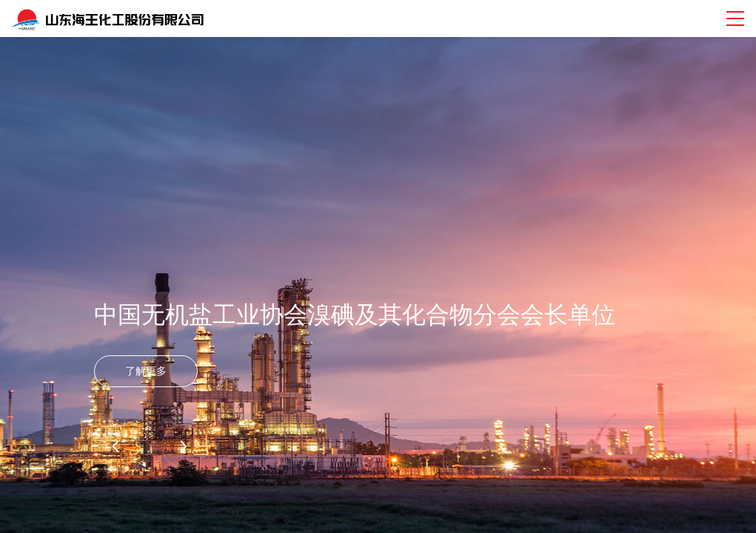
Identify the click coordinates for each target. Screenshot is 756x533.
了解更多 (146, 371)
